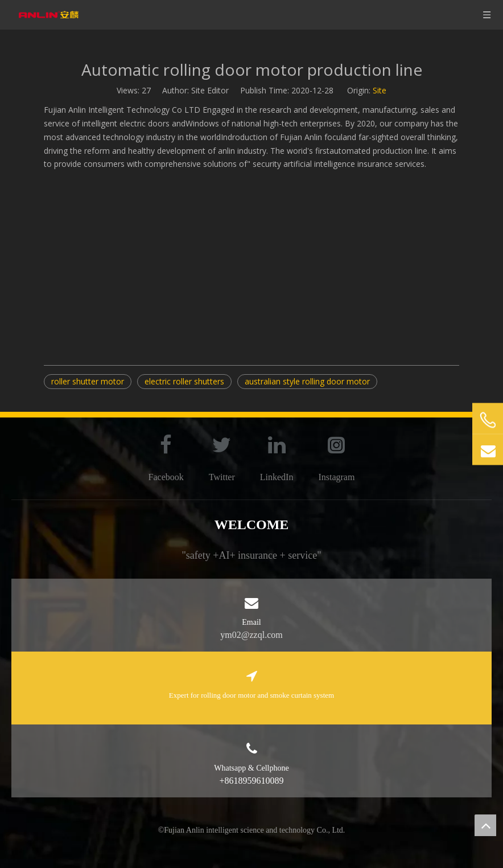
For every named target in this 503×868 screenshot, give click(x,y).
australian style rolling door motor (307, 381)
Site (380, 90)
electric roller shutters (184, 381)
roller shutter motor (88, 381)
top (485, 825)
